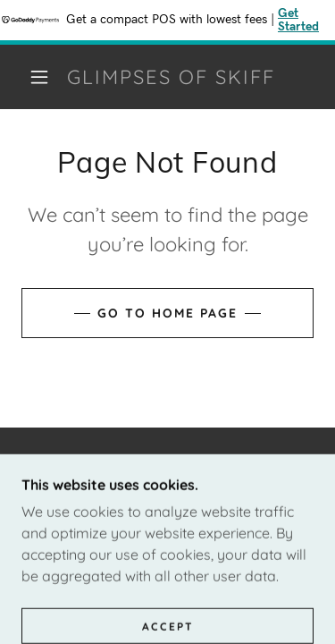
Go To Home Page (167, 313)
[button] (39, 77)
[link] (171, 77)
